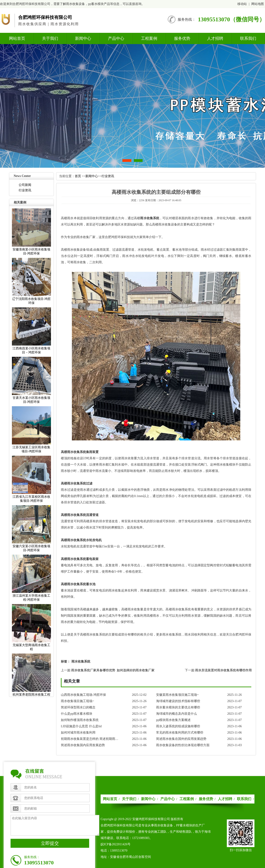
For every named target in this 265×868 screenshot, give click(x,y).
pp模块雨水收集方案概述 (173, 720)
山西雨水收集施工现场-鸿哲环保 (83, 695)
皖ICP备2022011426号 (116, 844)
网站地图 (258, 4)
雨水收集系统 (150, 218)
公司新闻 (25, 185)
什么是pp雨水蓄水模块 (77, 714)
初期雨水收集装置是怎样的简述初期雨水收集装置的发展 (91, 739)
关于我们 (50, 38)
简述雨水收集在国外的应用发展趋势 (181, 739)
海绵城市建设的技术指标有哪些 (178, 701)
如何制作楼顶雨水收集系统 (80, 720)
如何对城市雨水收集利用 (78, 733)
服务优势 (182, 38)
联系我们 (248, 38)
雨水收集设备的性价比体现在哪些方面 (183, 745)
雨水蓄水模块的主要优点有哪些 (178, 707)
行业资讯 (25, 190)
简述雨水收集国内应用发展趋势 (83, 745)
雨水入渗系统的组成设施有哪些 (178, 726)
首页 (78, 176)
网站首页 (17, 38)
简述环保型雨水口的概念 (78, 707)
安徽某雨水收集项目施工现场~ (177, 695)
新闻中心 (83, 38)
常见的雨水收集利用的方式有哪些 (180, 733)
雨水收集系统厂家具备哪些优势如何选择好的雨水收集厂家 (113, 670)
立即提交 (50, 843)
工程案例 (149, 38)
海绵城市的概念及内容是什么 (177, 714)
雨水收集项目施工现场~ (77, 701)
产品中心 (116, 38)
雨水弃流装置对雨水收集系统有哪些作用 (223, 670)
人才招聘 (215, 38)
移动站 (242, 4)
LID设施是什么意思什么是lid (81, 726)
